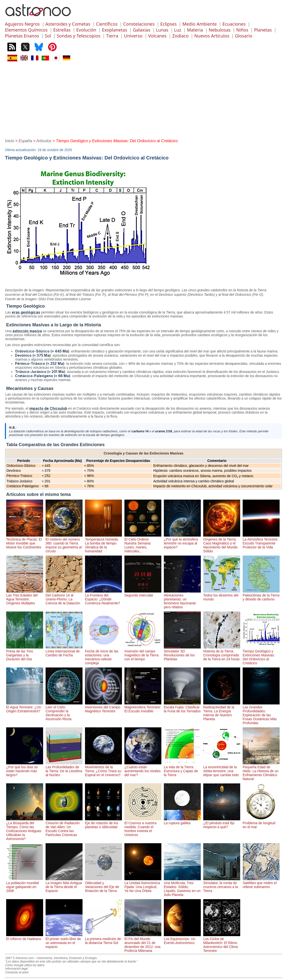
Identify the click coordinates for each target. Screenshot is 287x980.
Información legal (16, 969)
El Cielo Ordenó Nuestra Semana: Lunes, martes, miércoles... (143, 543)
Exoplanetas (115, 30)
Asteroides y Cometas (68, 24)
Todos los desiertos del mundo (222, 595)
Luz (178, 30)
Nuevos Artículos (212, 36)
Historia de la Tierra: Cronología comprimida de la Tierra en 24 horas (222, 653)
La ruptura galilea (182, 821)
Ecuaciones (234, 24)
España (25, 141)
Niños (242, 30)
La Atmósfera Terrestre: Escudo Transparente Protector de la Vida (261, 541)
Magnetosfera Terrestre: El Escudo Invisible (143, 707)
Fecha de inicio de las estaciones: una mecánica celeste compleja (103, 655)
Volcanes (157, 36)
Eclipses (169, 24)
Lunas (162, 30)
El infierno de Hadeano (25, 937)
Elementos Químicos (26, 30)
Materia (195, 30)
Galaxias (142, 30)
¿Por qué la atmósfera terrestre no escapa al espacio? (182, 541)
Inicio (9, 141)
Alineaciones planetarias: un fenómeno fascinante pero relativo (182, 599)
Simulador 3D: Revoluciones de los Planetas (182, 653)
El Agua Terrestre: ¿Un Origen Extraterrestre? (25, 707)
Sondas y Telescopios (78, 36)
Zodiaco (180, 36)
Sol (48, 36)
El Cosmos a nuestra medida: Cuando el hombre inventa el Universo (143, 827)
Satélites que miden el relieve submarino (261, 883)
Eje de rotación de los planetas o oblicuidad (103, 823)
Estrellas (62, 30)
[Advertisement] (143, 99)
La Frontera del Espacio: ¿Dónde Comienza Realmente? (103, 597)
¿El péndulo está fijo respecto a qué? (222, 823)
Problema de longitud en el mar (261, 823)
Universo (133, 36)
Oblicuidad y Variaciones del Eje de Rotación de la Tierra (103, 885)
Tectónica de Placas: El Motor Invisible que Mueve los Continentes (25, 541)
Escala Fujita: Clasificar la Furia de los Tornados (182, 707)
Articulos (44, 141)
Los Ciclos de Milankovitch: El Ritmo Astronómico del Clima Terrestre (222, 943)
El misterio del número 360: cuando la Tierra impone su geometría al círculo (64, 543)
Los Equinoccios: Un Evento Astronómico (182, 939)
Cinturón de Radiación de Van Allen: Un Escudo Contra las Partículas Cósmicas (64, 827)
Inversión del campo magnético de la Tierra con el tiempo (143, 653)
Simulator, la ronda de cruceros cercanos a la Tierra (222, 885)
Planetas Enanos (22, 36)
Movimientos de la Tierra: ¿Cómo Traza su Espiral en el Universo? (103, 769)
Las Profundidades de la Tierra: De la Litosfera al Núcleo (64, 769)
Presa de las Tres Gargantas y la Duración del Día (25, 653)
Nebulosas (220, 30)
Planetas (263, 30)
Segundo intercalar (143, 593)
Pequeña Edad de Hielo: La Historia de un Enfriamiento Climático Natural (261, 771)
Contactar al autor (17, 972)
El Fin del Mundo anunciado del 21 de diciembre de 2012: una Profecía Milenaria (143, 943)
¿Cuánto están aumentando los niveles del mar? (143, 769)
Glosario (244, 36)
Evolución (86, 30)
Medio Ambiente (200, 24)
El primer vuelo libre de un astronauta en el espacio (64, 941)
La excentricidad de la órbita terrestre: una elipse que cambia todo (222, 769)
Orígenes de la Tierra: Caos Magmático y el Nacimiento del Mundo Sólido (222, 543)
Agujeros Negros (22, 24)
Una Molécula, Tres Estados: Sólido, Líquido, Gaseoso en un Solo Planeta (182, 887)
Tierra (112, 36)
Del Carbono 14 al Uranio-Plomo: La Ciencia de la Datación (64, 597)
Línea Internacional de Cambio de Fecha (64, 651)
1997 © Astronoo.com (19, 958)
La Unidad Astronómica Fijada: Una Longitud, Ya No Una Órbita (143, 885)
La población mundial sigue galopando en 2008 (25, 885)
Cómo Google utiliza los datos (25, 965)
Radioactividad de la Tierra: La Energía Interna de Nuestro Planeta (222, 711)
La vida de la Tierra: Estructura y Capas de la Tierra (182, 769)
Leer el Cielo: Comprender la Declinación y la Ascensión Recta (64, 711)
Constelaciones (139, 24)
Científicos (107, 24)
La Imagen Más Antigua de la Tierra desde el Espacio (64, 885)
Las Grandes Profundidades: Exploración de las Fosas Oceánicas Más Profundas (261, 713)
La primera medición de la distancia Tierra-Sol (103, 939)
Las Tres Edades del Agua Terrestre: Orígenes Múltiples (25, 597)
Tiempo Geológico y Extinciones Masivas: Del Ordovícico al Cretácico (261, 655)
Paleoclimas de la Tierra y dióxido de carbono (261, 595)
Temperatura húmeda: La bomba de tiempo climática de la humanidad (103, 543)
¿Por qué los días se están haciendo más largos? (25, 769)
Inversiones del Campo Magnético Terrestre (103, 707)
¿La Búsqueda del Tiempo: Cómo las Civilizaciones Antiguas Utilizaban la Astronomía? (25, 829)
